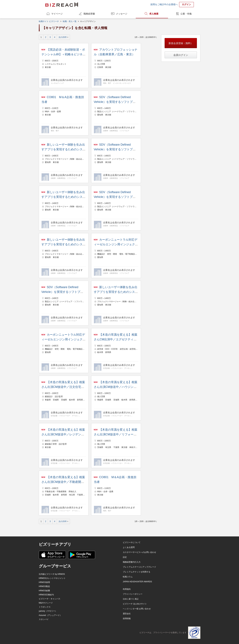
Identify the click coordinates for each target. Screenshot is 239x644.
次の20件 (63, 37)
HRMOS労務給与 (46, 595)
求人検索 (154, 14)
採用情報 (127, 619)
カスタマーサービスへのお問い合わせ (139, 552)
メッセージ (122, 14)
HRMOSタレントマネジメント (52, 578)
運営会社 (127, 614)
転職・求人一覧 (70, 21)
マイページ (57, 14)
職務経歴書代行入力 (132, 562)
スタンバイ (44, 619)
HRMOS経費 (44, 591)
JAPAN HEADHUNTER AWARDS (137, 582)
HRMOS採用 (44, 582)
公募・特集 (186, 14)
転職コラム (128, 577)
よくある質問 (129, 547)
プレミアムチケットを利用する (137, 572)
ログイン (186, 4)
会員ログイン (181, 55)
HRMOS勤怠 (44, 586)
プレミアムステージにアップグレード (139, 567)
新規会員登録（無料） (181, 43)
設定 (125, 557)
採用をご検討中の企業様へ (164, 4)
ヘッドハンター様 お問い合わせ (137, 609)
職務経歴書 (89, 14)
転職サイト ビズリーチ (49, 21)
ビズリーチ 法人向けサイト (135, 604)
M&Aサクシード (46, 603)
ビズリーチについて (132, 542)
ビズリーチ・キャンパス (50, 599)
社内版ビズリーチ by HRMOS (52, 574)
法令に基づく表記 (131, 599)
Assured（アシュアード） (50, 615)
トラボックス (45, 607)
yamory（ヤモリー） (48, 611)
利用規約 (127, 589)
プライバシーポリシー (133, 594)
